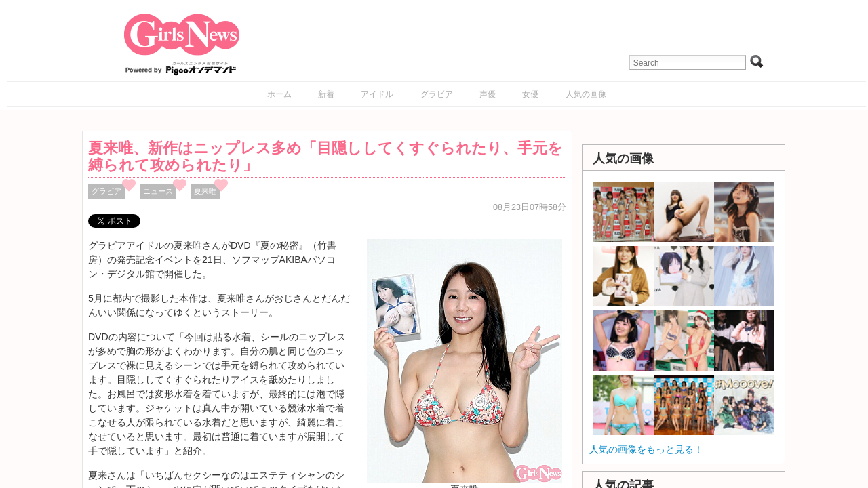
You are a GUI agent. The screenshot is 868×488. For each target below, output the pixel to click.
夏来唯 (205, 191)
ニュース (158, 191)
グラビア (437, 94)
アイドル (377, 94)
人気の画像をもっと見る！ (646, 449)
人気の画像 (586, 94)
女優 (530, 94)
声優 (488, 94)
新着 (326, 94)
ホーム (279, 94)
